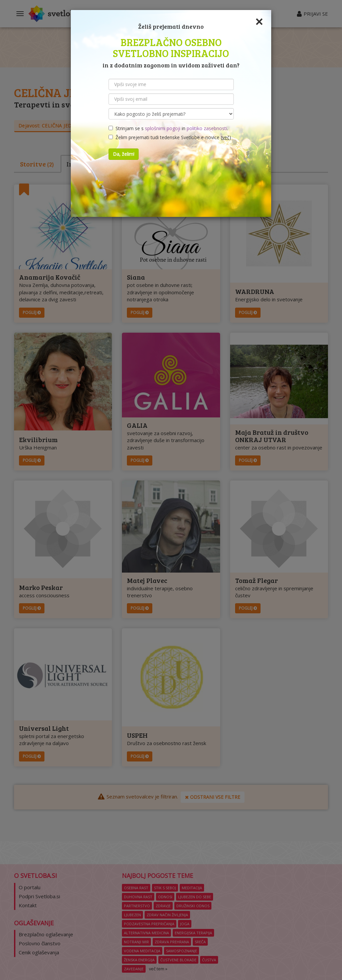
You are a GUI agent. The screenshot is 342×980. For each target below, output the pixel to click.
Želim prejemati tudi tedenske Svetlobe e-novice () (170, 137)
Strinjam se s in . (168, 128)
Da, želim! (124, 154)
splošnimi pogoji (163, 128)
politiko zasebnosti (207, 128)
